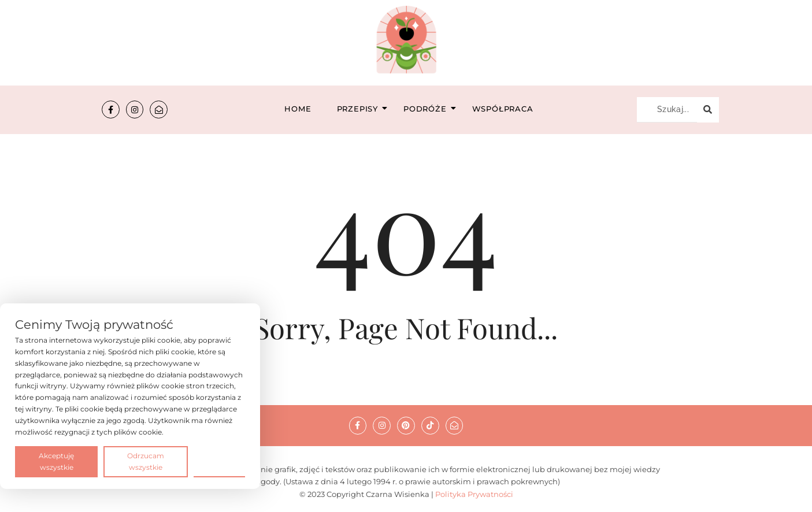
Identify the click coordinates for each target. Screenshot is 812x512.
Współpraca (503, 109)
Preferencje (219, 461)
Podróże (429, 109)
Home (298, 109)
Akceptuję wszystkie (56, 461)
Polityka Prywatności (474, 494)
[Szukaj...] (667, 110)
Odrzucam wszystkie (146, 461)
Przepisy (361, 109)
